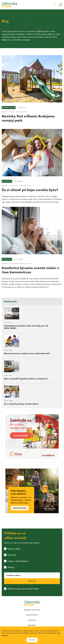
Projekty (32, 625)
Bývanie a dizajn (32, 610)
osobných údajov (33, 589)
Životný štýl (32, 615)
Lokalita (32, 620)
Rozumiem (32, 640)
